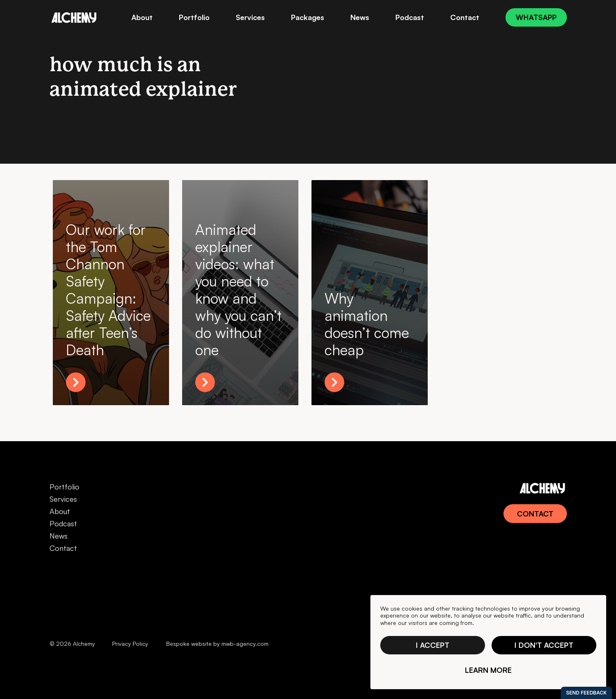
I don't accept (544, 645)
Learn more (488, 670)
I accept (433, 645)
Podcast (63, 523)
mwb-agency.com (245, 644)
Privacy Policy (130, 644)
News (59, 536)
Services (63, 499)
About (60, 511)
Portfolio (64, 487)
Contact (63, 548)
